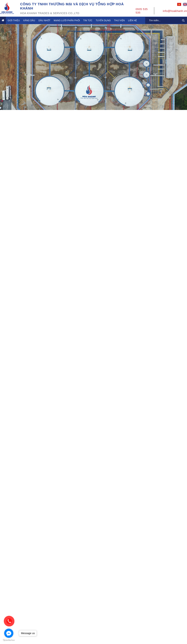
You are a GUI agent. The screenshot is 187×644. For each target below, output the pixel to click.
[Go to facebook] (9, 633)
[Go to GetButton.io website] (9, 640)
